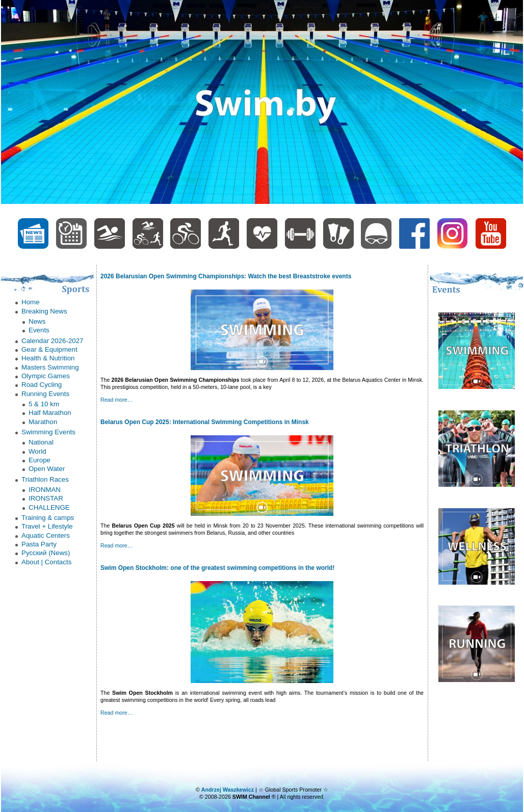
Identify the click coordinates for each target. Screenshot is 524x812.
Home (31, 302)
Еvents (39, 330)
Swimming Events (48, 432)
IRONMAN (45, 490)
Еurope (40, 460)
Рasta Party (39, 544)
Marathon (43, 422)
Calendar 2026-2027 (53, 341)
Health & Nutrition (48, 358)
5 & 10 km (44, 404)
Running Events (45, 394)
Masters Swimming (50, 367)
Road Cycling (42, 385)
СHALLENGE (49, 507)
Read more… (116, 400)
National (41, 442)
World (37, 451)
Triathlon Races (45, 479)
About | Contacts (46, 562)
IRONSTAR (46, 498)
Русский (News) (46, 553)
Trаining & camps (48, 518)
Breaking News (44, 311)
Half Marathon (50, 413)
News (37, 321)
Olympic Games (46, 376)
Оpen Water (47, 469)
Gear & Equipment (49, 349)
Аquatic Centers (46, 535)
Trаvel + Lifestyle (47, 526)
